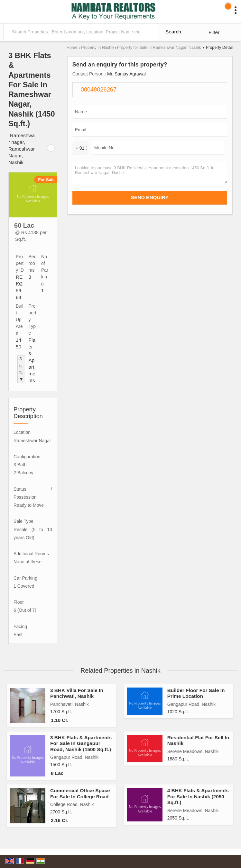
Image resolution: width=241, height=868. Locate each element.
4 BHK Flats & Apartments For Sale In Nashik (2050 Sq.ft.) (198, 796)
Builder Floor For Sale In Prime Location (196, 693)
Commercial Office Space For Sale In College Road (80, 793)
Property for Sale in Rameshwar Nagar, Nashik (159, 48)
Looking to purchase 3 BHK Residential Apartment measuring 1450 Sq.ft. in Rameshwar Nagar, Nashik (150, 173)
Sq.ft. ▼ (21, 369)
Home (72, 48)
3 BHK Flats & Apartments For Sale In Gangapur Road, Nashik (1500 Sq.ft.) (81, 743)
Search (173, 32)
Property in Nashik (98, 48)
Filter (214, 32)
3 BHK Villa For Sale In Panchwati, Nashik (77, 693)
